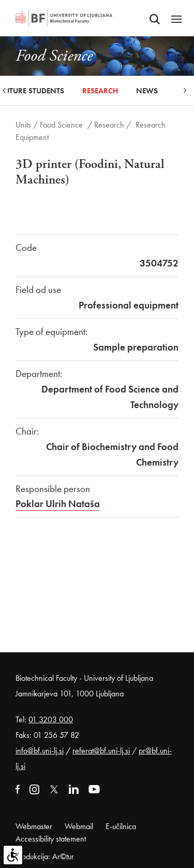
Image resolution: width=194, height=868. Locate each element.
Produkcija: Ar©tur (45, 856)
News (147, 91)
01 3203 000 (51, 719)
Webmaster (34, 826)
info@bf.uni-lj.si (40, 751)
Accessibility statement (51, 839)
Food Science (61, 125)
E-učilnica (121, 826)
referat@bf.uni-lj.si (101, 751)
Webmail (79, 826)
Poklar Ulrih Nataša (58, 504)
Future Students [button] (32, 91)
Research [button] (100, 91)
